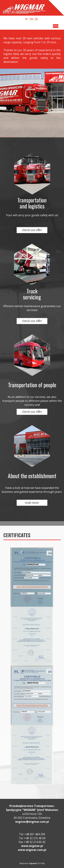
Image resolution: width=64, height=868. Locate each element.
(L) (43, 863)
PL (27, 19)
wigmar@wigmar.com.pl (32, 822)
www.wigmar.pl (32, 846)
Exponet (33, 863)
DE (36, 19)
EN (31, 19)
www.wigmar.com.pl (32, 850)
